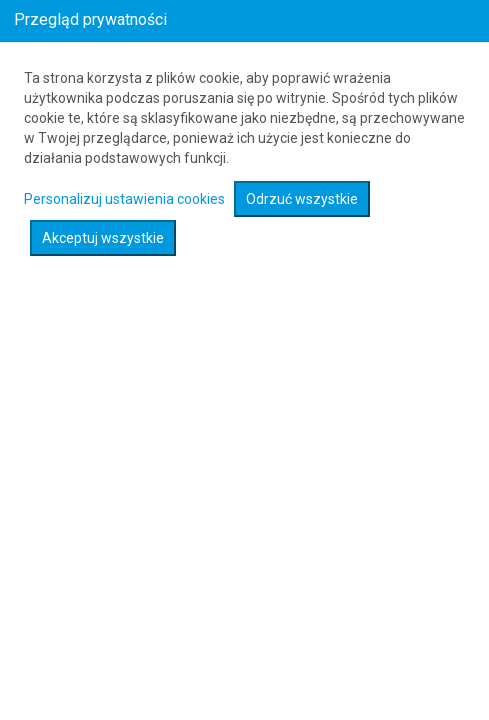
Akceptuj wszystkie (103, 238)
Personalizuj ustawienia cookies (124, 199)
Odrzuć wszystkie (302, 199)
